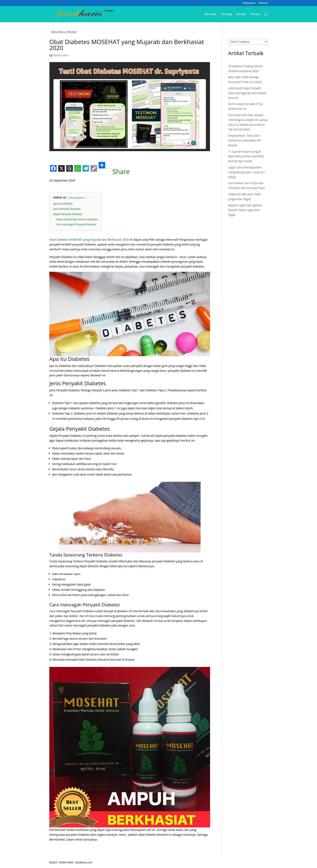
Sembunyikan (77, 198)
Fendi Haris (61, 55)
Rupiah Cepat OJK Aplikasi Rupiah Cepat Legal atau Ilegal (245, 210)
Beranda (211, 14)
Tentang (226, 14)
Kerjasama (249, 3)
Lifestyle (71, 32)
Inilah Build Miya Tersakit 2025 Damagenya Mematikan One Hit (247, 93)
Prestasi (263, 3)
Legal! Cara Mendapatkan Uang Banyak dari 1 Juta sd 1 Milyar (247, 172)
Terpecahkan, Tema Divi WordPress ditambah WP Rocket (245, 140)
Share (114, 168)
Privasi (255, 14)
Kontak (241, 14)
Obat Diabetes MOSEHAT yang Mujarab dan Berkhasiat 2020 (89, 240)
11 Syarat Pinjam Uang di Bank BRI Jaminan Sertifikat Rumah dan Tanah (246, 156)
